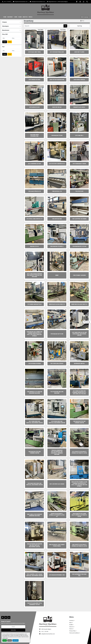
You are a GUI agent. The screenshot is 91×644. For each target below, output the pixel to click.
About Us (25, 17)
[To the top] (87, 322)
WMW (57, 275)
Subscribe (13, 630)
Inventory (71, 621)
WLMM (20, 17)
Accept (5, 640)
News (16, 17)
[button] (10, 17)
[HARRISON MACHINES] (48, 621)
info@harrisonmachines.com (21, 2)
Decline (10, 640)
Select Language (85, 17)
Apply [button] (5, 42)
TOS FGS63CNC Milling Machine (57, 392)
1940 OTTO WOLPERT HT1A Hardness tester (34, 604)
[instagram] (80, 2)
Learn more (15, 640)
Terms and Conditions (74, 633)
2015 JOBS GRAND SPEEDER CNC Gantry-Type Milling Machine (34, 275)
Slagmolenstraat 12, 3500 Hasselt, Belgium (58, 2)
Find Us (30, 17)
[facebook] (77, 2)
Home (5, 17)
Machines (10, 17)
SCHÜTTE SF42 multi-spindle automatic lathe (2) (57, 515)
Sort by (80, 26)
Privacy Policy (72, 631)
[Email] (13, 627)
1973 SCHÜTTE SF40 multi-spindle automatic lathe (79, 452)
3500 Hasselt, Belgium (46, 629)
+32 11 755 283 (7, 2)
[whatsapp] (84, 2)
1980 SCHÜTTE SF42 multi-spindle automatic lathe (79, 545)
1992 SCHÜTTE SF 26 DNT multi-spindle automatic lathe (79, 515)
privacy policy (5, 638)
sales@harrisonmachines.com (38, 2)
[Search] (44, 26)
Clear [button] (10, 42)
